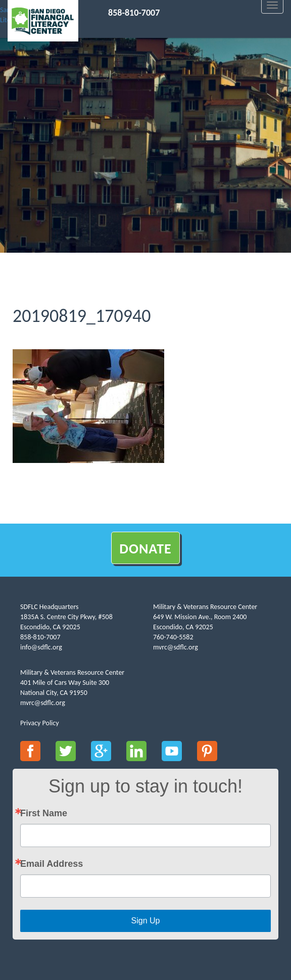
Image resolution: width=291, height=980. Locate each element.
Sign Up (146, 921)
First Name (44, 813)
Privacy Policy (40, 723)
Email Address (52, 864)
